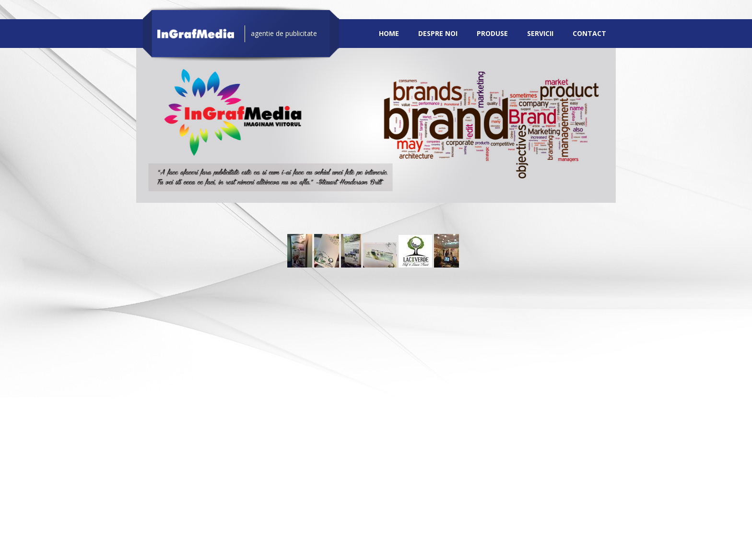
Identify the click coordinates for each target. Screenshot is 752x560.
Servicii (540, 33)
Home (389, 33)
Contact (589, 33)
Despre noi (438, 33)
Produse (492, 33)
